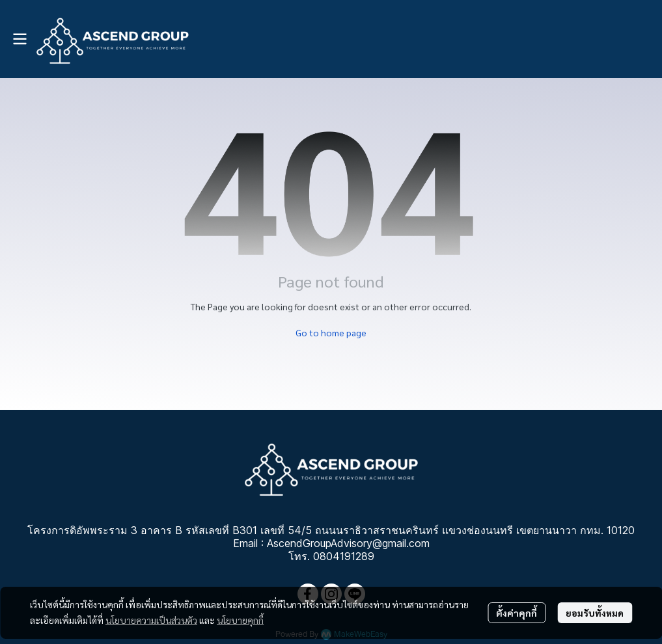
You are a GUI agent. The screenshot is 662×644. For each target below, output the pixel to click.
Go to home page (331, 332)
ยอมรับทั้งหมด (595, 613)
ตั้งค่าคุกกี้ (517, 613)
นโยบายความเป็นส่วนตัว (151, 620)
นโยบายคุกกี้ (240, 620)
